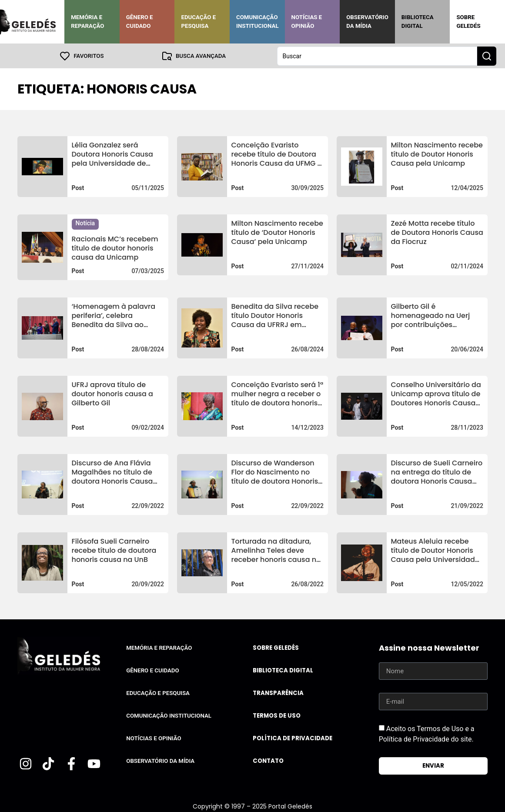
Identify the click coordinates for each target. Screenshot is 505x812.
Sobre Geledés (468, 22)
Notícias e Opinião (307, 22)
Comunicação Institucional (258, 22)
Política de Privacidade (293, 738)
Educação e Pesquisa (198, 22)
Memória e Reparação (87, 22)
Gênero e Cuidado (140, 22)
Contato (268, 760)
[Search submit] (487, 56)
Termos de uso (277, 715)
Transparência (278, 693)
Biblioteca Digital (418, 22)
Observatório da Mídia (367, 22)
